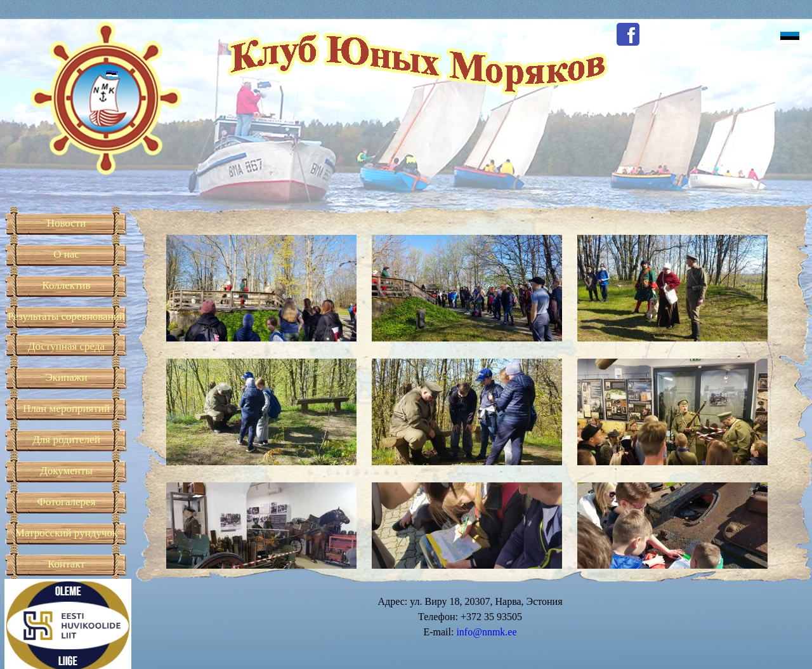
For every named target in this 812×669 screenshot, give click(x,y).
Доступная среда (66, 346)
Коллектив (67, 285)
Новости (67, 223)
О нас (66, 254)
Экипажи (66, 377)
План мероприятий (66, 408)
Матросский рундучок (66, 533)
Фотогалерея (67, 502)
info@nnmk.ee (486, 632)
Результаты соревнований (66, 316)
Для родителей (66, 440)
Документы (66, 471)
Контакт (66, 564)
